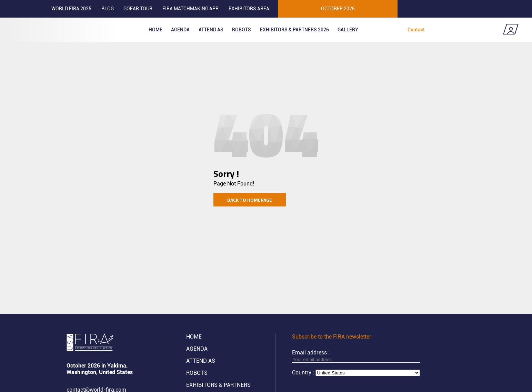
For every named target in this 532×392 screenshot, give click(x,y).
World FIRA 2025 (71, 9)
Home (155, 30)
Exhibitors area (249, 9)
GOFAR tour (138, 9)
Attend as (211, 30)
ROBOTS (242, 30)
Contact (416, 30)
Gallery (348, 30)
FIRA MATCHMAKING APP (190, 9)
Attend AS (201, 361)
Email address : (356, 356)
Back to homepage (250, 199)
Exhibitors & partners (218, 385)
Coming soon (472, 30)
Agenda (180, 30)
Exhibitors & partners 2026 (294, 30)
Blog (108, 9)
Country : (304, 373)
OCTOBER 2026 (338, 9)
